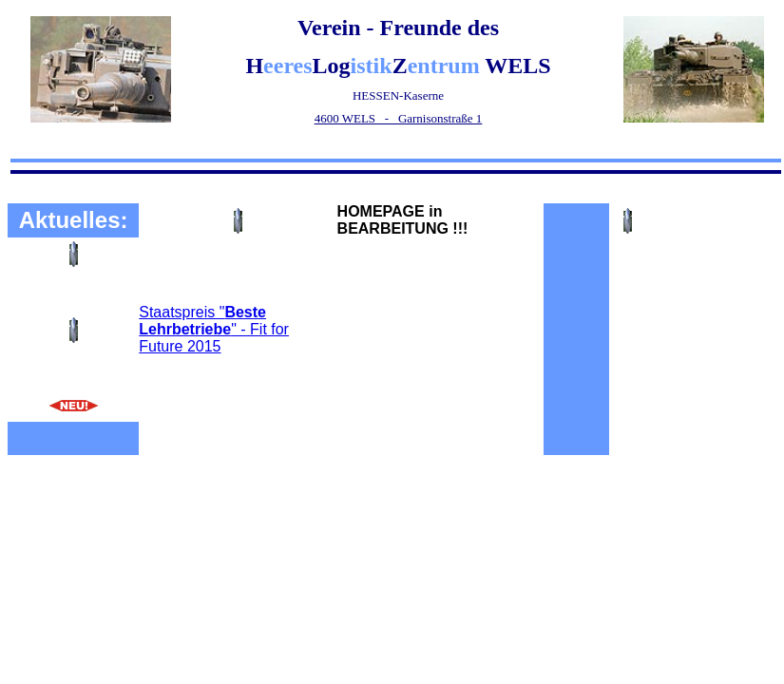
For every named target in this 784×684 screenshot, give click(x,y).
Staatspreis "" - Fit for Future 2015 (214, 329)
